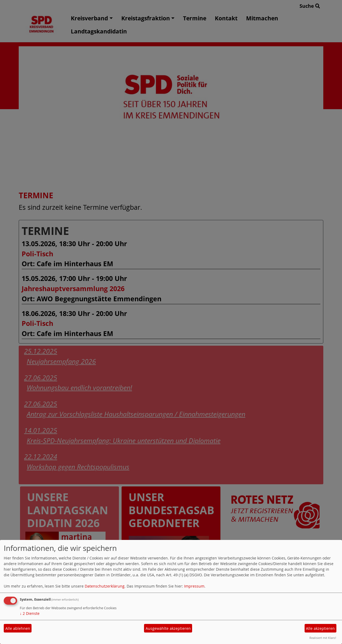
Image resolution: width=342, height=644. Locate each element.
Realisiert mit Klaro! (323, 638)
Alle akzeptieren (320, 628)
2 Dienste (30, 613)
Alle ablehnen (18, 628)
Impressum (194, 586)
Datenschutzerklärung (105, 586)
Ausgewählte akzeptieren (168, 628)
